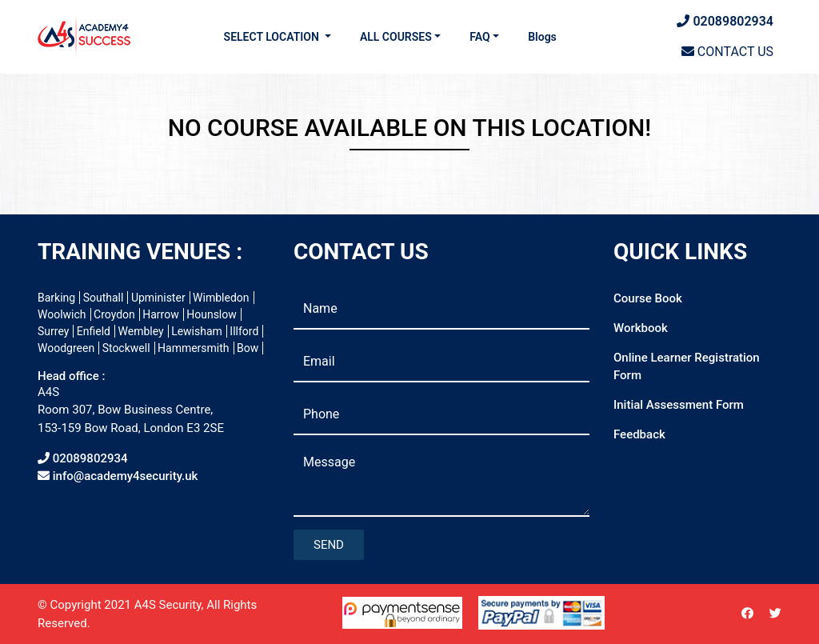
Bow (248, 348)
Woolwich (62, 314)
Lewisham (197, 331)
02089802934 (725, 21)
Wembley (141, 331)
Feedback (639, 434)
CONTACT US (727, 52)
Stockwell (126, 348)
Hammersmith (194, 348)
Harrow (160, 314)
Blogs (542, 37)
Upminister (158, 298)
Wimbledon (221, 298)
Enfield (94, 331)
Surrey (53, 331)
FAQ (479, 37)
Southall (104, 298)
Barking (56, 298)
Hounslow (212, 314)
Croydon (114, 314)
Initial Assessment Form (679, 405)
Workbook (641, 328)
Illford (244, 331)
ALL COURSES (396, 37)
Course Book (648, 298)
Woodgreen (66, 348)
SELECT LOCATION (273, 37)
